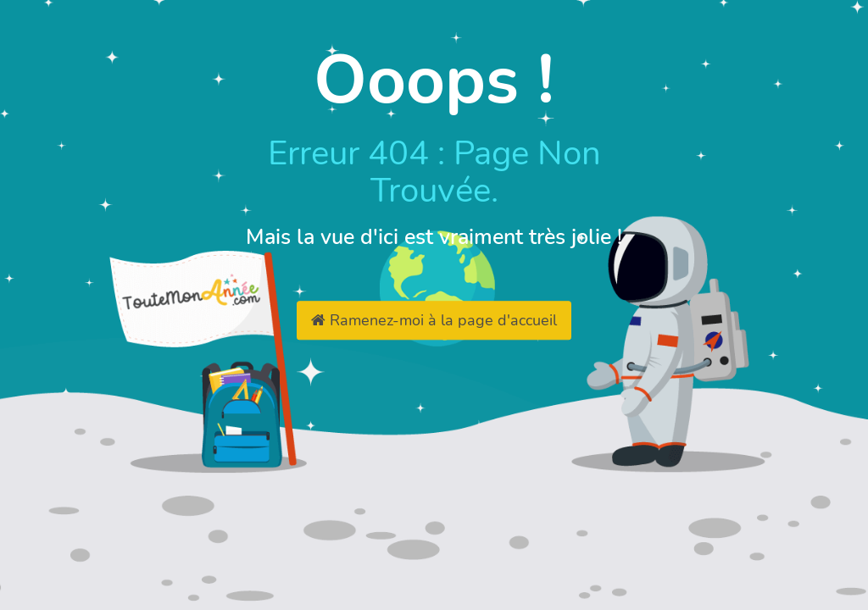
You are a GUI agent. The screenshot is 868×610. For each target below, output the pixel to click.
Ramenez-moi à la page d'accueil (434, 320)
